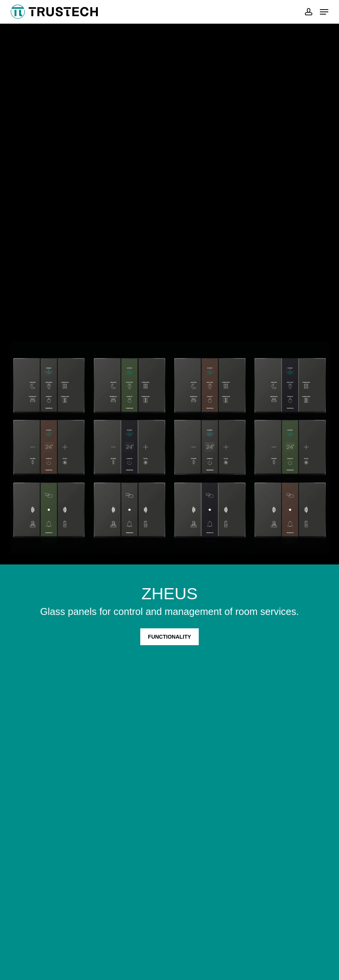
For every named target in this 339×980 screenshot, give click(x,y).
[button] (324, 12)
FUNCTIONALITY (169, 637)
